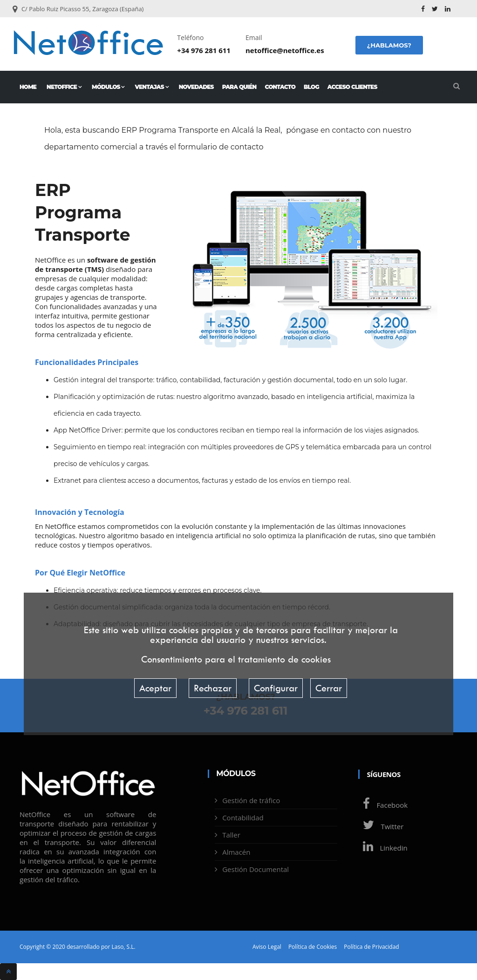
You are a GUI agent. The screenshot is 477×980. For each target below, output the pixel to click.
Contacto (280, 87)
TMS (94, 269)
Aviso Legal (267, 947)
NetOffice (64, 87)
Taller (231, 835)
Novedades (196, 87)
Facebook (383, 805)
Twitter (381, 826)
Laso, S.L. (123, 947)
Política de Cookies (313, 947)
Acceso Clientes (352, 87)
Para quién (239, 87)
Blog (311, 87)
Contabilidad (243, 818)
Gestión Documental (256, 869)
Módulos (108, 87)
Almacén (236, 852)
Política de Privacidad (371, 947)
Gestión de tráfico (251, 800)
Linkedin (383, 848)
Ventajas (152, 87)
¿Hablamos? (389, 45)
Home (28, 87)
